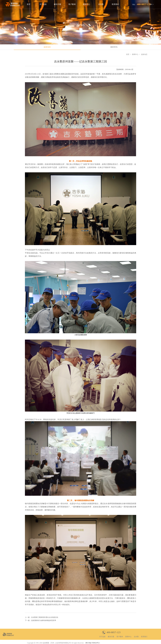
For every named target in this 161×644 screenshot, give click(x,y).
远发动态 (47, 47)
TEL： (141, 4)
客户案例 (72, 4)
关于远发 (43, 4)
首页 (29, 4)
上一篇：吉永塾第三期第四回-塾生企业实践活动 (42, 617)
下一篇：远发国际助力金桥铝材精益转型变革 (41, 620)
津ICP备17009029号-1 (93, 643)
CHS (151, 4)
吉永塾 (101, 4)
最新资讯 (114, 47)
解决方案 (58, 4)
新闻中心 (86, 4)
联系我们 (115, 4)
